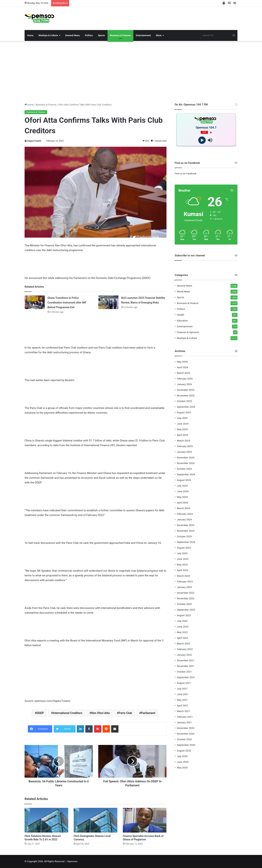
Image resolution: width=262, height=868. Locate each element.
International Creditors (68, 713)
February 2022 (185, 649)
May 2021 (182, 700)
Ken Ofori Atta (100, 713)
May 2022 (182, 632)
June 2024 (183, 491)
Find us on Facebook (185, 174)
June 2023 (183, 559)
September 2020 (186, 745)
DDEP (40, 713)
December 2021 (186, 660)
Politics (89, 35)
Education (182, 321)
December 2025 (186, 390)
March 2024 (183, 508)
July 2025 (182, 418)
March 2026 (183, 373)
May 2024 (182, 497)
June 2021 (183, 694)
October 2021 (184, 672)
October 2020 (184, 739)
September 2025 (186, 407)
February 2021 (185, 717)
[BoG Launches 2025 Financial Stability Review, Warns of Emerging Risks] (108, 302)
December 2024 (186, 457)
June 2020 (183, 762)
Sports (101, 35)
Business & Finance (120, 35)
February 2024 (185, 514)
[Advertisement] (131, 72)
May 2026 (182, 362)
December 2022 (186, 593)
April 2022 (182, 638)
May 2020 (182, 767)
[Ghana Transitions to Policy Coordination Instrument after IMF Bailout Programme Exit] (35, 302)
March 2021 (183, 711)
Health (180, 315)
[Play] (202, 140)
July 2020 (182, 756)
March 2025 (183, 441)
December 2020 (186, 728)
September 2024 (186, 474)
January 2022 (184, 655)
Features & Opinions (188, 332)
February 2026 (185, 379)
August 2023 (184, 548)
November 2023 (186, 531)
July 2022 (182, 621)
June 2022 (183, 627)
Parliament (148, 713)
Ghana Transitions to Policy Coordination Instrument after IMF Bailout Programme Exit (67, 303)
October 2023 (184, 536)
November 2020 (186, 734)
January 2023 (184, 587)
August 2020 (184, 751)
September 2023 (186, 542)
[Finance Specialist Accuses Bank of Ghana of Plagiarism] (145, 820)
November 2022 (186, 598)
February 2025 (185, 446)
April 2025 (182, 435)
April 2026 (182, 367)
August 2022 (184, 615)
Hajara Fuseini (34, 141)
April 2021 (182, 705)
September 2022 (186, 610)
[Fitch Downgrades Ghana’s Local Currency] (96, 820)
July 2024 (182, 486)
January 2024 (184, 519)
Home (30, 35)
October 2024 (184, 469)
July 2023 (182, 553)
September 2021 (186, 677)
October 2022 (184, 604)
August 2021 (184, 683)
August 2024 (184, 480)
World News (183, 291)
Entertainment (143, 35)
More (159, 35)
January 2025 (184, 452)
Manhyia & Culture (48, 35)
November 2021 (186, 666)
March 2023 (183, 576)
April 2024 (182, 503)
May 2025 (182, 429)
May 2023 (182, 565)
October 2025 (184, 401)
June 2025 (183, 424)
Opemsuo (72, 861)
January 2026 (184, 384)
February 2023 (185, 581)
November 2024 (186, 463)
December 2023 (186, 525)
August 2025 (184, 412)
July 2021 (182, 689)
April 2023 (182, 570)
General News (73, 35)
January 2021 (184, 722)
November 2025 (186, 395)
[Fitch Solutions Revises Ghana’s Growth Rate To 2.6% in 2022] (46, 820)
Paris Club (125, 713)
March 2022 (183, 643)
